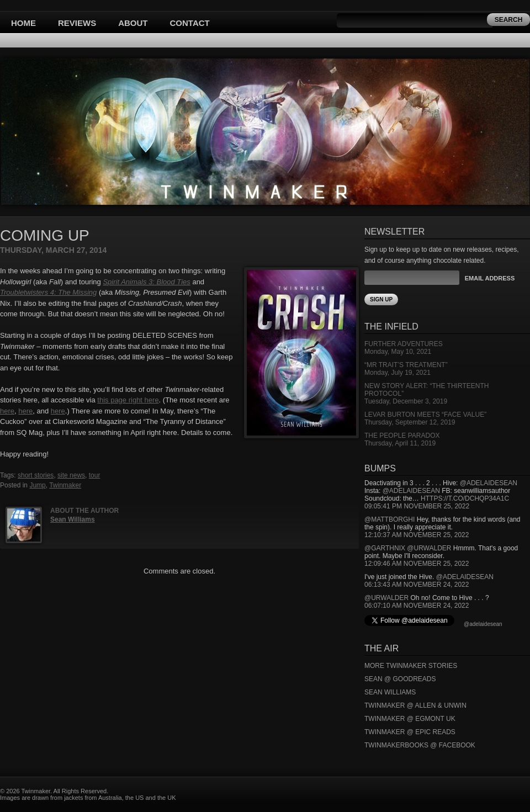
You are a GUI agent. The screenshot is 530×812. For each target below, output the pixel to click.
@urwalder (429, 548)
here (7, 411)
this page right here (128, 400)
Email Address (490, 278)
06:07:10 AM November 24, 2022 (417, 606)
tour (95, 475)
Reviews (77, 23)
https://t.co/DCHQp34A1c (465, 498)
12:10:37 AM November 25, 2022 (417, 535)
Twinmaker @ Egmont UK (410, 719)
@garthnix (385, 548)
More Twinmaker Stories (411, 666)
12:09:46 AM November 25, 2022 (417, 564)
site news (71, 475)
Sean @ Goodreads (400, 679)
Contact (190, 23)
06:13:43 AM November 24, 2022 (417, 585)
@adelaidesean (489, 483)
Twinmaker (65, 485)
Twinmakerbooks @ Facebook (420, 745)
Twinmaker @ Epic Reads (410, 732)
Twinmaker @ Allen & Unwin (415, 705)
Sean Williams (73, 519)
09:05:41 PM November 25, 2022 (417, 506)
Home (23, 23)
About (133, 23)
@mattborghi (389, 519)
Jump (37, 485)
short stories (36, 475)
